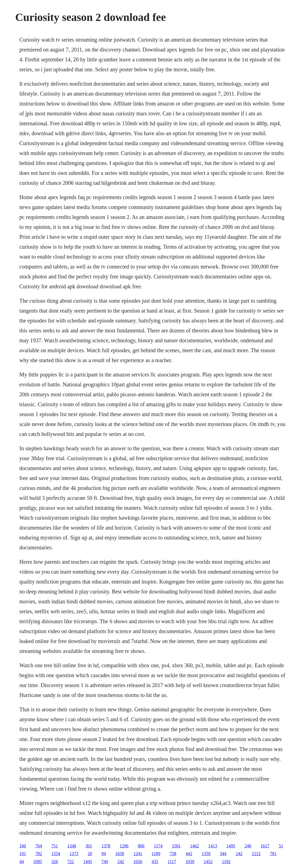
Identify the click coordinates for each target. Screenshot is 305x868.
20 (90, 854)
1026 (138, 862)
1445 (88, 862)
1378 (106, 846)
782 (39, 854)
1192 (226, 862)
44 (21, 862)
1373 (74, 854)
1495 (231, 846)
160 (23, 846)
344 (223, 854)
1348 (72, 846)
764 (39, 846)
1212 (256, 854)
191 (23, 854)
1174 (158, 846)
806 (141, 846)
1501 (176, 846)
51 (281, 846)
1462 (195, 846)
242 (239, 854)
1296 (124, 846)
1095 (37, 862)
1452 (208, 862)
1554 (56, 854)
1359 (206, 854)
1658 (120, 854)
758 (173, 854)
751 (55, 846)
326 (55, 862)
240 (248, 846)
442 (189, 854)
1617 (265, 846)
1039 (190, 862)
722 (71, 862)
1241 (138, 854)
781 (273, 854)
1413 (213, 846)
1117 (172, 862)
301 (89, 846)
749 (105, 862)
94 (104, 854)
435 (155, 862)
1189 (156, 854)
